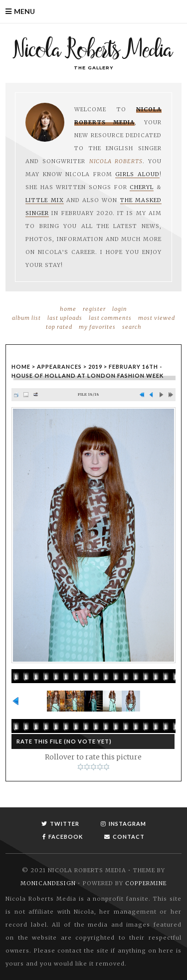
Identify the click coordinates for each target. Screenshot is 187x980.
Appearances (59, 367)
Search (132, 327)
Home (68, 309)
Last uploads (65, 318)
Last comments (110, 318)
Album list (26, 318)
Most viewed (157, 318)
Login (120, 309)
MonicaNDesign (48, 883)
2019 (95, 367)
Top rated (59, 327)
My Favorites (97, 327)
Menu (24, 11)
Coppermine (146, 883)
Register (94, 309)
